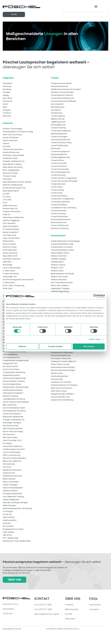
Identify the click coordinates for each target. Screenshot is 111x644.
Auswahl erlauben (55, 346)
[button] (96, 6)
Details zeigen (95, 339)
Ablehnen (22, 346)
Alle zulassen (89, 346)
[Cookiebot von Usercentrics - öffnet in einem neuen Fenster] (95, 296)
